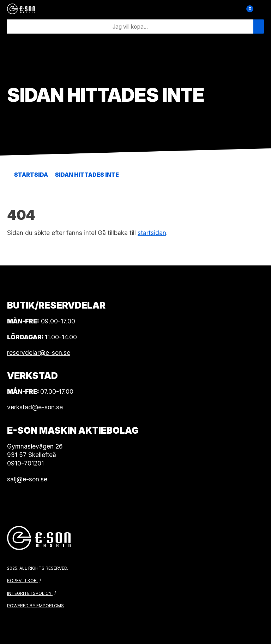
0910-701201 (25, 463)
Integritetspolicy (30, 593)
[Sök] (130, 27)
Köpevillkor (22, 581)
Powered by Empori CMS (35, 606)
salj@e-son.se (27, 479)
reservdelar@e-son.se (39, 353)
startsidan (152, 233)
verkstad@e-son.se (35, 407)
